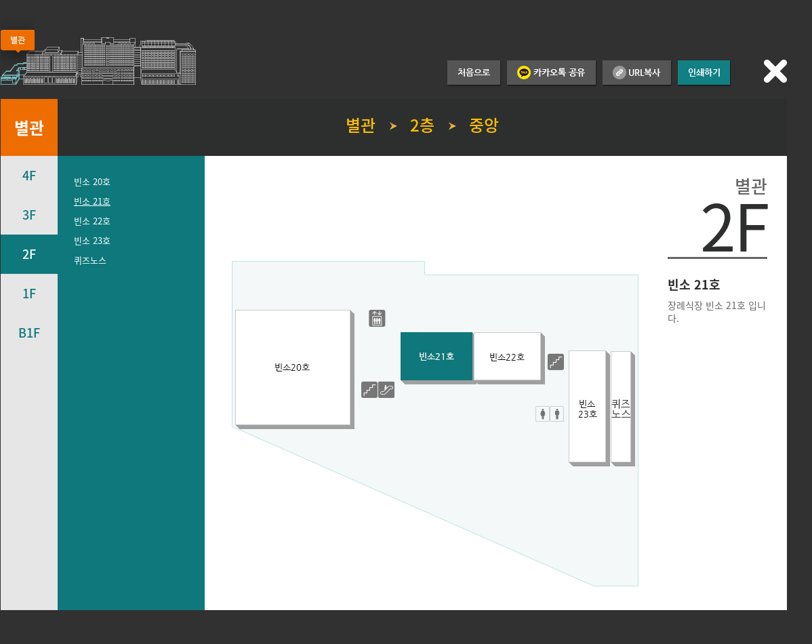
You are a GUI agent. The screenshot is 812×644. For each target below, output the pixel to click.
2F (29, 254)
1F (29, 293)
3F (29, 215)
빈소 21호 (92, 201)
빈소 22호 (92, 221)
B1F (29, 333)
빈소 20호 (92, 181)
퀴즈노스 (90, 260)
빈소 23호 (92, 240)
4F (29, 175)
